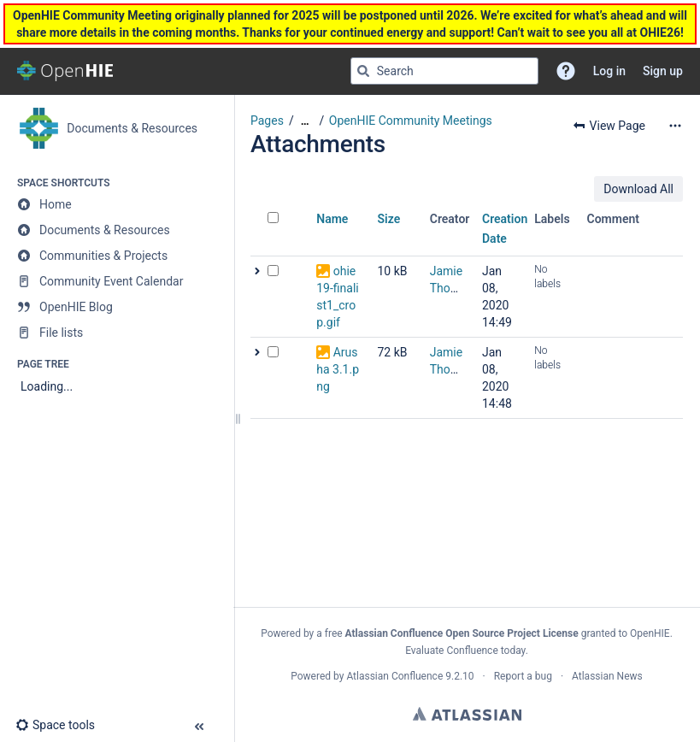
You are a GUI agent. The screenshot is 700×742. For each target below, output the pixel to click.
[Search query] (444, 71)
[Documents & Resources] (117, 230)
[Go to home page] (65, 71)
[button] (566, 71)
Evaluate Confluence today (465, 651)
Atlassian (467, 714)
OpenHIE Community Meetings (411, 121)
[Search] (363, 71)
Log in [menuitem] (609, 71)
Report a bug (523, 676)
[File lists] (117, 333)
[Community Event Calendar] (117, 281)
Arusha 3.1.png (338, 369)
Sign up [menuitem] (663, 71)
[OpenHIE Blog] (117, 307)
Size (389, 219)
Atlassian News (607, 676)
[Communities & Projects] (117, 256)
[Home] (117, 204)
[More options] (675, 126)
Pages (267, 121)
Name (332, 219)
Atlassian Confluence (394, 676)
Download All (638, 189)
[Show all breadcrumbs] (305, 121)
